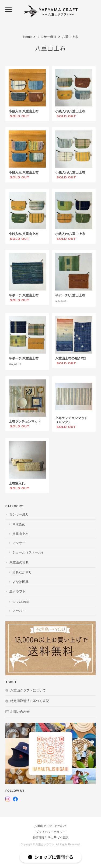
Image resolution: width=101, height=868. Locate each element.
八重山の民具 (19, 562)
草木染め (19, 524)
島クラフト (18, 591)
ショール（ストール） (29, 552)
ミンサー (19, 543)
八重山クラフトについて (28, 690)
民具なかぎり (22, 572)
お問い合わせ (20, 712)
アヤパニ (19, 611)
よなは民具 (20, 582)
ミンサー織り (47, 37)
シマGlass (21, 602)
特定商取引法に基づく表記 (30, 701)
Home (27, 37)
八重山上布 (20, 534)
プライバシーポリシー (51, 832)
